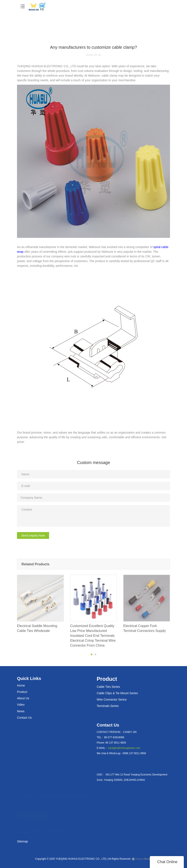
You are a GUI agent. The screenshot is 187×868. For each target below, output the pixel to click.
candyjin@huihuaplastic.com (124, 748)
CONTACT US (33, 813)
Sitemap (22, 841)
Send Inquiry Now (33, 535)
